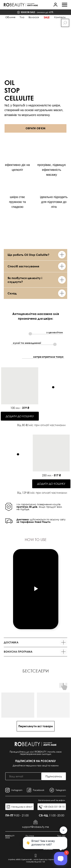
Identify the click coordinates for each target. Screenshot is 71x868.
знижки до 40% (37, 12)
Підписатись (54, 776)
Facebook (39, 790)
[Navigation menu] (65, 5)
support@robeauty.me (35, 827)
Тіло (22, 17)
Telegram (61, 790)
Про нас (61, 836)
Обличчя (10, 17)
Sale (47, 17)
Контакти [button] (60, 17)
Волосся (34, 17)
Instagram (17, 790)
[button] (55, 5)
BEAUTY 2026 (10, 837)
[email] (23, 776)
